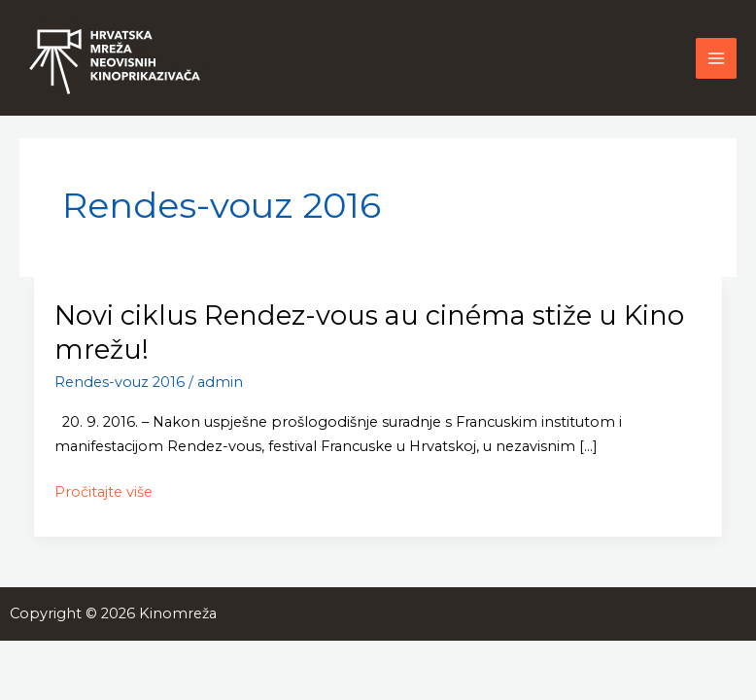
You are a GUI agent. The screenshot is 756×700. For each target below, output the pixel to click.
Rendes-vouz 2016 (120, 382)
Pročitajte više (103, 492)
